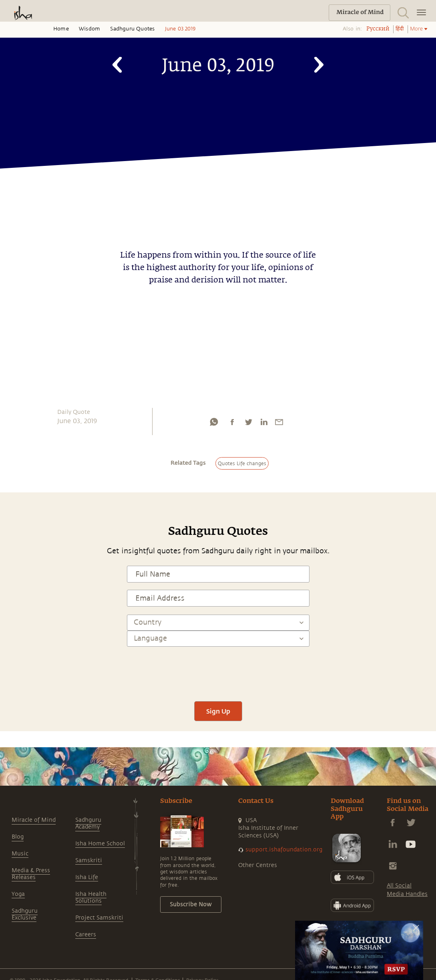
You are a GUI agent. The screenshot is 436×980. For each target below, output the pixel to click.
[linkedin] (264, 424)
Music (20, 854)
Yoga (18, 894)
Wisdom (89, 29)
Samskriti (89, 860)
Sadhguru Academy (88, 823)
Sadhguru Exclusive (25, 914)
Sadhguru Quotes (132, 29)
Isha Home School (100, 844)
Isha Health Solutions (91, 897)
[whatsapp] (214, 424)
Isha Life (87, 877)
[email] (279, 424)
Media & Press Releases (31, 874)
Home (61, 29)
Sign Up (218, 711)
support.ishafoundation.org (284, 850)
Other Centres (258, 865)
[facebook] (232, 424)
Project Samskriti (99, 918)
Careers (86, 935)
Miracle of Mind (34, 820)
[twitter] (248, 424)
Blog (18, 837)
